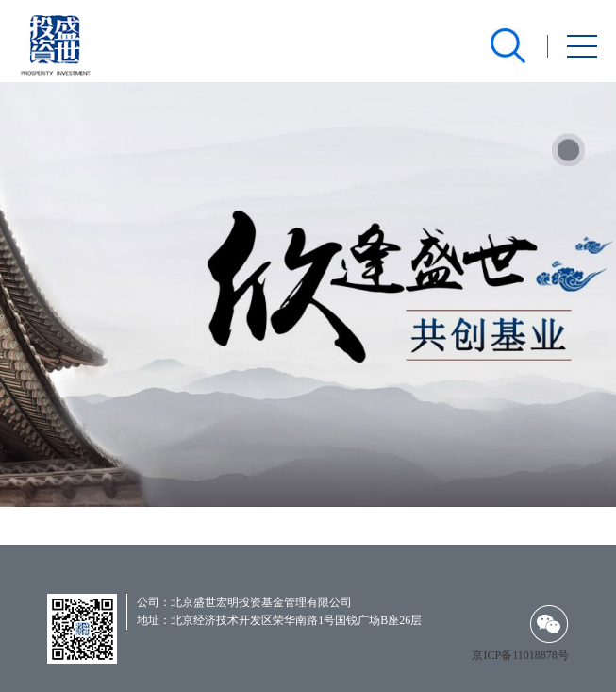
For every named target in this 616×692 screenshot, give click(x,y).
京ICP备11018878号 (520, 655)
